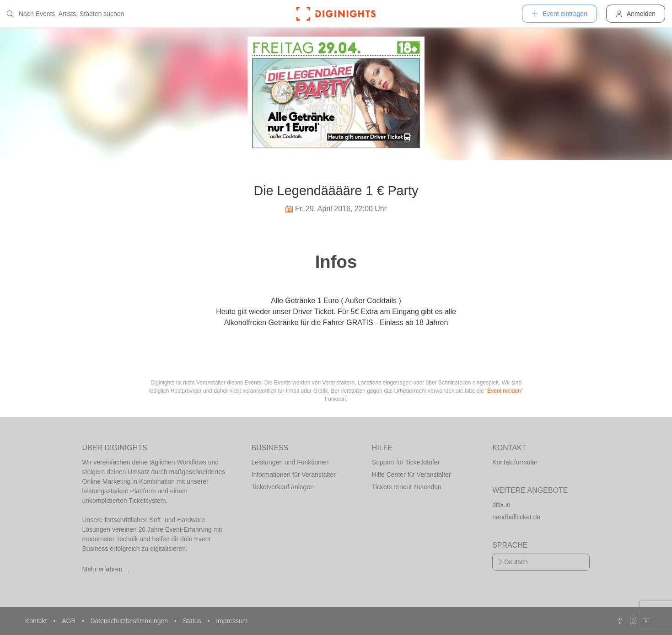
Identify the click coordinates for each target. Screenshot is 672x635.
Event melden (504, 391)
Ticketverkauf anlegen (283, 487)
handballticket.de (516, 517)
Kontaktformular (515, 462)
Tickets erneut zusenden (407, 487)
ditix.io (501, 505)
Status (193, 621)
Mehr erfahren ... (106, 569)
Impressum (232, 621)
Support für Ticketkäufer (406, 462)
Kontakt (37, 621)
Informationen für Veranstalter (294, 475)
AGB (69, 621)
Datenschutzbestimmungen (130, 621)
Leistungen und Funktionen (290, 462)
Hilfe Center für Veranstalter (411, 475)
